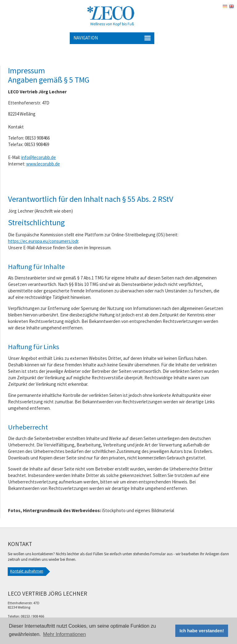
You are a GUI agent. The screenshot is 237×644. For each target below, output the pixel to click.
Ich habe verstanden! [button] (202, 631)
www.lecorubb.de (43, 164)
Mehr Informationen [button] (65, 634)
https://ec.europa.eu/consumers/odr (43, 241)
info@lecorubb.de (39, 157)
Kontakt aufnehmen (27, 571)
